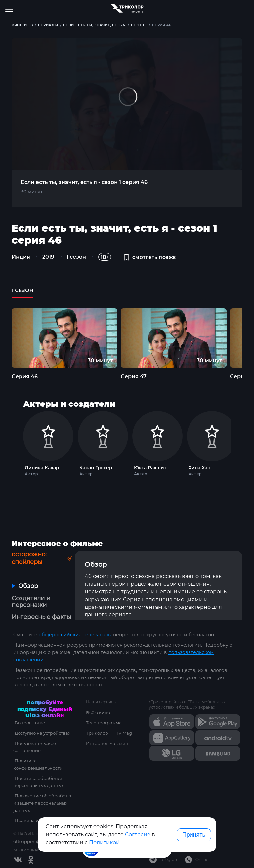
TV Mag (124, 733)
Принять (194, 835)
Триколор (97, 733)
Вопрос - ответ (29, 723)
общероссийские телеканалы (75, 635)
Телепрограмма (104, 723)
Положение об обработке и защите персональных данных (44, 803)
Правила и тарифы (34, 820)
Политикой (104, 842)
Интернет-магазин (107, 743)
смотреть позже (150, 258)
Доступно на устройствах (41, 733)
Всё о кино (98, 712)
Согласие (138, 834)
